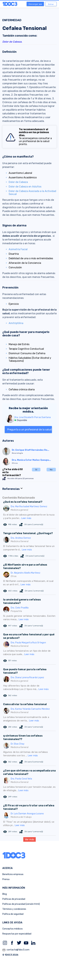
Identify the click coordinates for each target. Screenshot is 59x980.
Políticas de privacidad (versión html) (21, 904)
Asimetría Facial (18, 249)
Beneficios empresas (13, 874)
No (51, 470)
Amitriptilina (16, 323)
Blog (5, 894)
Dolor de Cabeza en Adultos (25, 187)
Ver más (29, 839)
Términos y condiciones (14, 909)
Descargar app (35, 4)
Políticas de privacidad (14, 899)
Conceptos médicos (13, 929)
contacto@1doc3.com (16, 950)
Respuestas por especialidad (17, 934)
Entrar (51, 4)
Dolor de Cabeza (18, 182)
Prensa (6, 879)
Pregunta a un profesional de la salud (29, 430)
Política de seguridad (13, 914)
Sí (36, 470)
